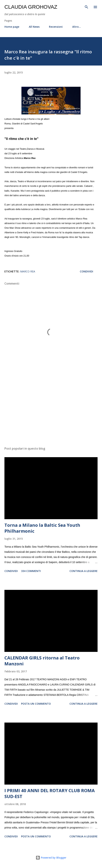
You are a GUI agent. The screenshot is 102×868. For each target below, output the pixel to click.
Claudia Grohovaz (31, 7)
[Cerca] (86, 7)
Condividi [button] (86, 271)
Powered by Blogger (51, 858)
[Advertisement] (51, 409)
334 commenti (31, 571)
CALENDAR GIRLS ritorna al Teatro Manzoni (42, 661)
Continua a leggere (84, 571)
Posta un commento (36, 704)
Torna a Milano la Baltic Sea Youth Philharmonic (42, 528)
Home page (12, 27)
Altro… (77, 27)
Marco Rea (28, 271)
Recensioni (56, 27)
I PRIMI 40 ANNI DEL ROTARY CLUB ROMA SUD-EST (50, 793)
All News (34, 27)
